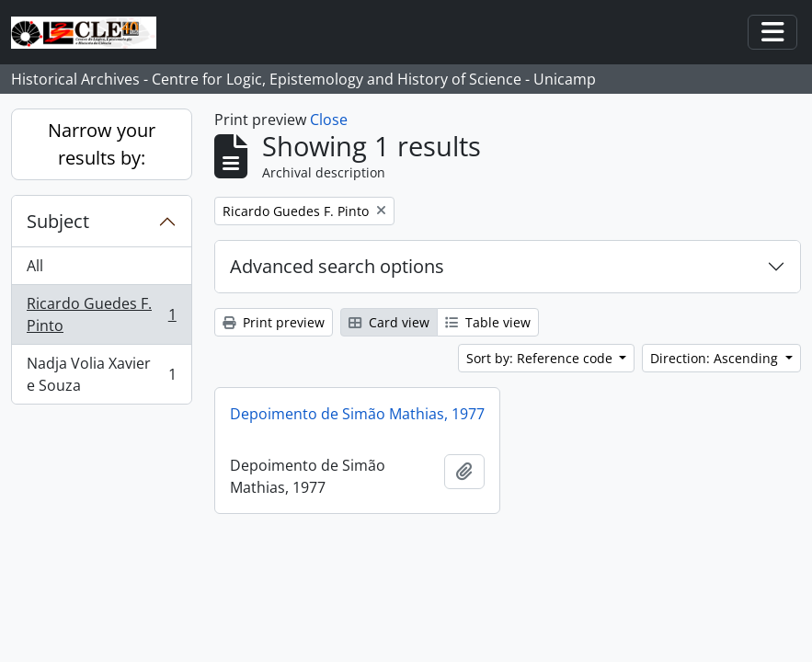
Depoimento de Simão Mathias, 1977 (357, 414)
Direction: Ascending (716, 358)
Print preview (274, 322)
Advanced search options (337, 266)
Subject (58, 221)
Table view (488, 322)
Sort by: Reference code (541, 358)
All (35, 266)
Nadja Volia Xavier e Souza (101, 374)
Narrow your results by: (102, 144)
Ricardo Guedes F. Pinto (101, 314)
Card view (389, 322)
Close (329, 120)
